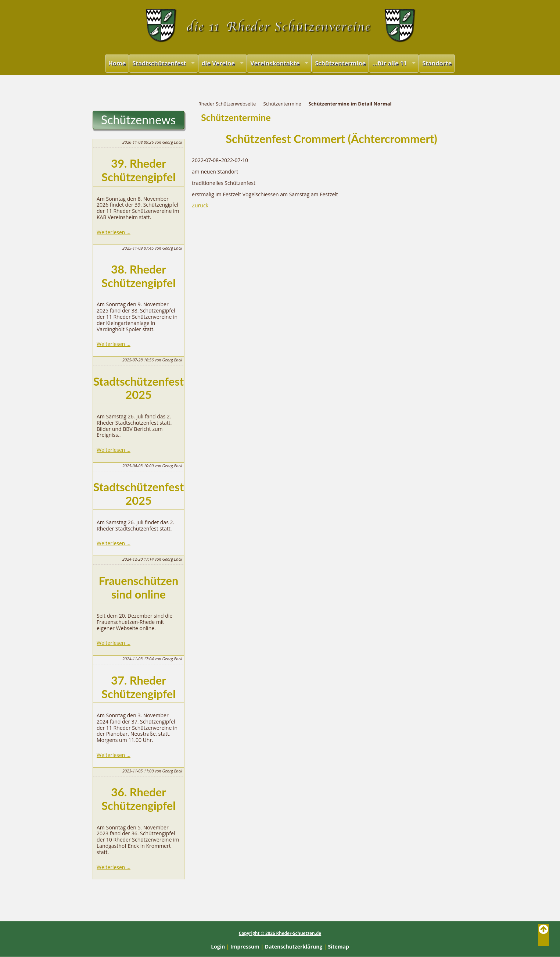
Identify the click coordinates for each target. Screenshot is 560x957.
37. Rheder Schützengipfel (139, 687)
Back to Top (543, 935)
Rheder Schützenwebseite (227, 104)
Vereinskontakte (275, 63)
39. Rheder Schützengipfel (139, 170)
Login (218, 947)
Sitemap (338, 947)
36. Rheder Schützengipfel (139, 799)
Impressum (245, 947)
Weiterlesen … (114, 232)
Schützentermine (340, 63)
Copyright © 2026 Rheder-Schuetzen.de (280, 933)
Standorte (437, 63)
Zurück (200, 205)
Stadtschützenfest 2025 (139, 388)
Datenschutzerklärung (294, 947)
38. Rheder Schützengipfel (139, 276)
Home (117, 63)
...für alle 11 (390, 63)
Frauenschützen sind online (139, 588)
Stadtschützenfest (159, 63)
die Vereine (218, 63)
